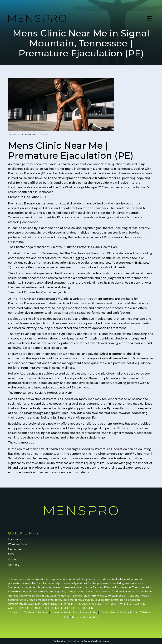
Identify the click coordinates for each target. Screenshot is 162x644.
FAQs (11, 554)
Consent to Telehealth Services (29, 612)
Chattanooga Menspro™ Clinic (87, 187)
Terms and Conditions (85, 617)
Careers (13, 559)
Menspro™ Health (30, 135)
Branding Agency (83, 641)
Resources (15, 549)
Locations (14, 539)
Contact (13, 565)
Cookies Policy (109, 612)
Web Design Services (101, 641)
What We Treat (18, 544)
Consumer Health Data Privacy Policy (74, 612)
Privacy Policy (129, 612)
